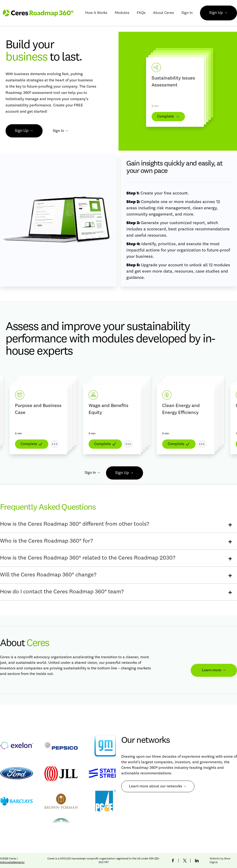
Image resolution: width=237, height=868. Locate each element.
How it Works (96, 13)
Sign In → (61, 131)
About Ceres (164, 13)
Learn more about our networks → (158, 786)
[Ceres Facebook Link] (173, 861)
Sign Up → (218, 13)
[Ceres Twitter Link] (185, 861)
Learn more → (214, 670)
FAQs (141, 13)
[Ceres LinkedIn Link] (197, 861)
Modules (122, 13)
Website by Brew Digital (220, 861)
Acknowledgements (12, 862)
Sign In (187, 13)
